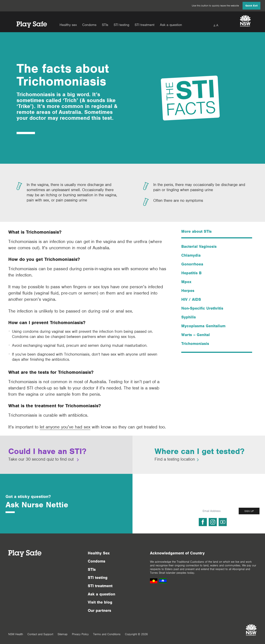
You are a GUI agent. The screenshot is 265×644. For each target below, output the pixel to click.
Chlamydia (191, 255)
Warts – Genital (196, 335)
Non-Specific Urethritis (202, 308)
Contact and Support (40, 634)
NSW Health (16, 634)
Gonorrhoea (192, 264)
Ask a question (171, 25)
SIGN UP (249, 511)
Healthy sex (68, 25)
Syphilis (189, 317)
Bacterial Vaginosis (199, 246)
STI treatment (145, 25)
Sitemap (63, 634)
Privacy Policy (80, 634)
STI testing (121, 25)
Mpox (186, 282)
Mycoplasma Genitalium (203, 326)
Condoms (89, 25)
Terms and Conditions (107, 634)
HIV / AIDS (191, 299)
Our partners (99, 610)
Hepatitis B (191, 273)
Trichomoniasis (195, 344)
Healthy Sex (99, 553)
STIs (105, 25)
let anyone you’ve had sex (65, 427)
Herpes (188, 291)
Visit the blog (100, 602)
